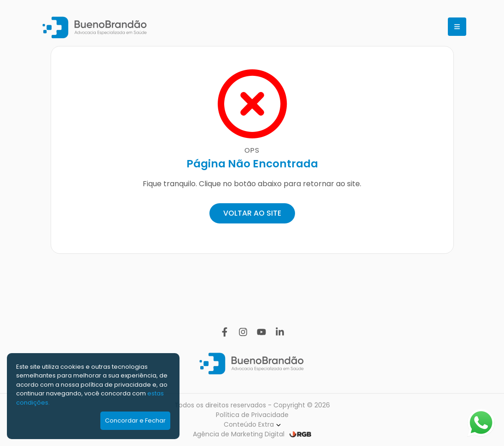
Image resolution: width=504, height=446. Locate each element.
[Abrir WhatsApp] (481, 423)
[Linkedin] (280, 332)
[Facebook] (225, 332)
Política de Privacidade (252, 415)
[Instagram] (243, 332)
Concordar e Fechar (135, 420)
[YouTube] (261, 332)
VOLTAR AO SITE (252, 213)
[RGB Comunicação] (300, 434)
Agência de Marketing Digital (239, 434)
